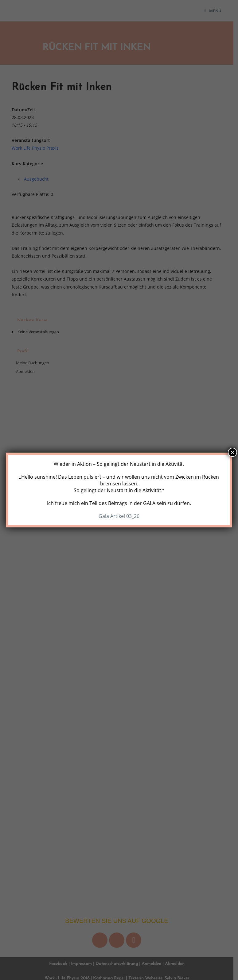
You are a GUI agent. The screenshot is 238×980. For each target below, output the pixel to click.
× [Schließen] (232, 452)
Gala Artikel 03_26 (119, 516)
